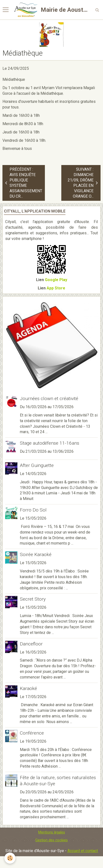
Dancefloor (31, 644)
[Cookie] (10, 858)
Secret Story (33, 599)
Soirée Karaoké (36, 554)
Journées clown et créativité (49, 398)
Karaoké (28, 688)
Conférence (32, 733)
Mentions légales (52, 832)
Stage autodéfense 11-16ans (50, 443)
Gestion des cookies (51, 840)
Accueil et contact (83, 851)
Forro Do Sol (33, 510)
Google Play (56, 280)
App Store (56, 288)
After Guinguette (37, 465)
